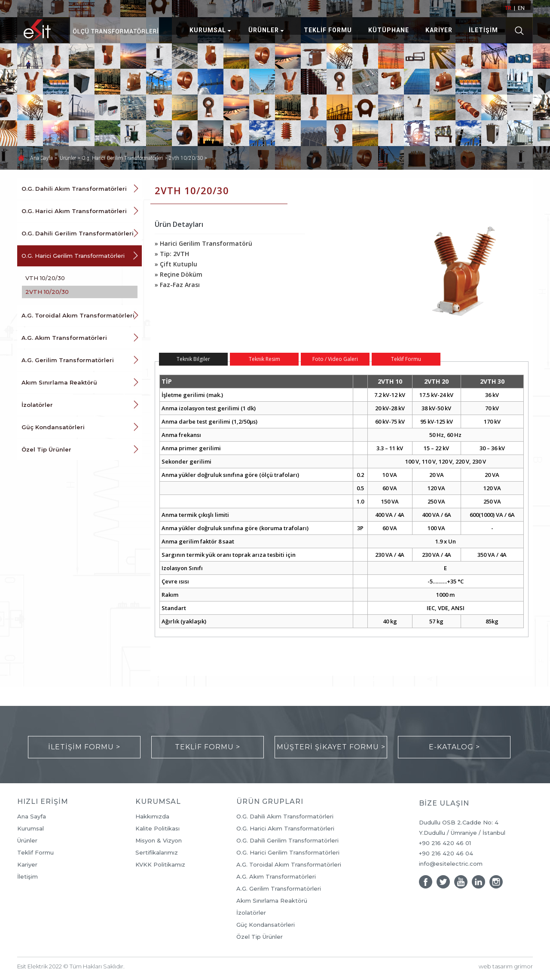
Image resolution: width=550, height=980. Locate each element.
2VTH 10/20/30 (47, 292)
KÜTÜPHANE (389, 30)
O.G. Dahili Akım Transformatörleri (74, 189)
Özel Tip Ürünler (46, 449)
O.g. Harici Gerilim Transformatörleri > (125, 158)
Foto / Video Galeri (335, 359)
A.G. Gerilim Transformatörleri (68, 360)
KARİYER (439, 30)
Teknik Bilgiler (193, 359)
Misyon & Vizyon (159, 841)
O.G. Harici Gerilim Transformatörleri (73, 256)
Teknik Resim (264, 359)
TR (508, 8)
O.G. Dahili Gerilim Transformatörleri (78, 233)
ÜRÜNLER (264, 30)
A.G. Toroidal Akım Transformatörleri (78, 315)
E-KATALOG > (454, 747)
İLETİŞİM (483, 30)
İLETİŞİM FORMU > (84, 747)
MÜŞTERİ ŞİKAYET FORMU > (331, 747)
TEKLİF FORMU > (208, 747)
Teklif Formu (406, 359)
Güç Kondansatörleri (53, 427)
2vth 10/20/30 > (188, 158)
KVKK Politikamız (160, 865)
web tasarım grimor (506, 966)
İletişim (27, 877)
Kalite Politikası (157, 829)
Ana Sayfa (42, 158)
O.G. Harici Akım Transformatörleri (74, 211)
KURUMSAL (208, 30)
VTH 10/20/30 (45, 278)
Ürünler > (71, 158)
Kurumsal (31, 829)
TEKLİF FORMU (328, 30)
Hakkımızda (152, 817)
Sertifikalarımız (157, 853)
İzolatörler (37, 405)
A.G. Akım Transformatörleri (64, 338)
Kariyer (27, 865)
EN (521, 8)
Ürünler (27, 841)
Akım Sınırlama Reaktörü (59, 382)
